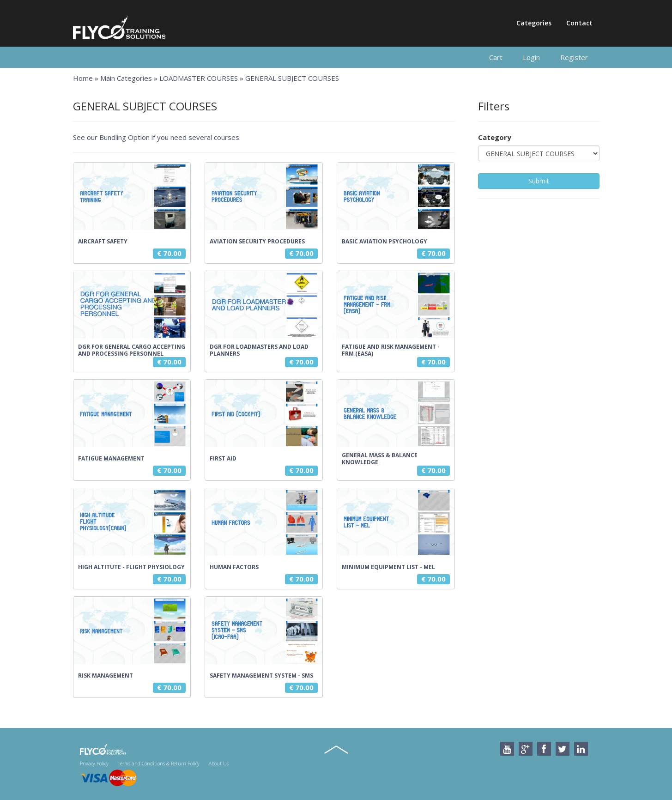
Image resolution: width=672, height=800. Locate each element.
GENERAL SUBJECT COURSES (292, 78)
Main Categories (126, 78)
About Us (219, 764)
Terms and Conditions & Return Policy (159, 764)
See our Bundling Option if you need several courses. (157, 137)
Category (495, 137)
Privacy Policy (94, 764)
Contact (579, 23)
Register (574, 57)
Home (83, 78)
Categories (534, 23)
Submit (539, 181)
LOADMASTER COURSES (199, 78)
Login (531, 57)
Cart (496, 57)
